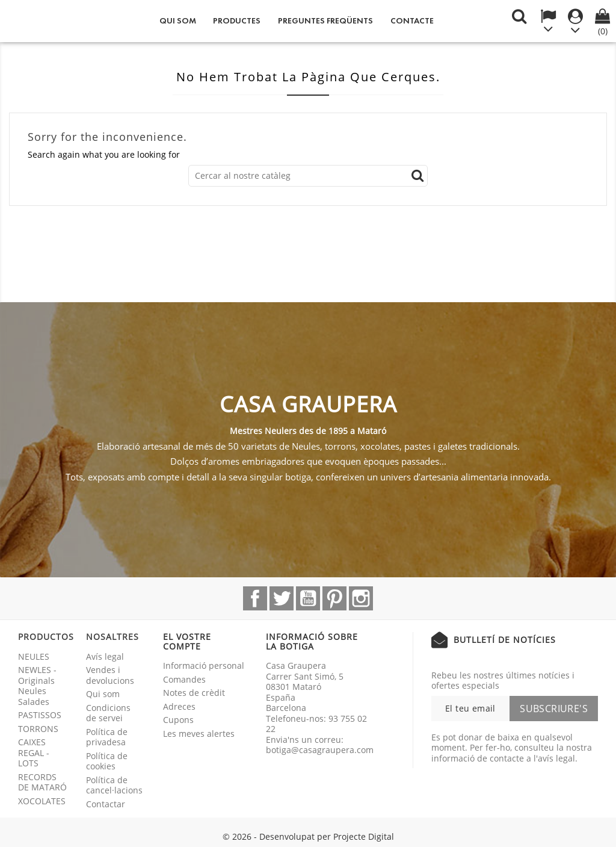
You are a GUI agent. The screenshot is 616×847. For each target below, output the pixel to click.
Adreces (179, 706)
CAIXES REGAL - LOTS (34, 752)
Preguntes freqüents (325, 21)
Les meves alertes (199, 734)
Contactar (106, 804)
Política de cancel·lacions (114, 785)
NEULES (34, 656)
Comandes (184, 679)
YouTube (308, 598)
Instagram (361, 598)
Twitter (282, 598)
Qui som (178, 21)
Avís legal (105, 656)
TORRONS (38, 729)
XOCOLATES (42, 801)
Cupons (178, 720)
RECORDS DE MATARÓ (42, 782)
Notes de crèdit (194, 693)
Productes (237, 21)
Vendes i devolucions (110, 675)
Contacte (412, 21)
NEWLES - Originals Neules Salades (37, 686)
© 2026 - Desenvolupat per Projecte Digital (308, 836)
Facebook (255, 598)
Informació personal (204, 665)
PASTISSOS (40, 715)
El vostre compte (187, 641)
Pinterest (334, 598)
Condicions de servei (108, 713)
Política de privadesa (107, 737)
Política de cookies (107, 761)
